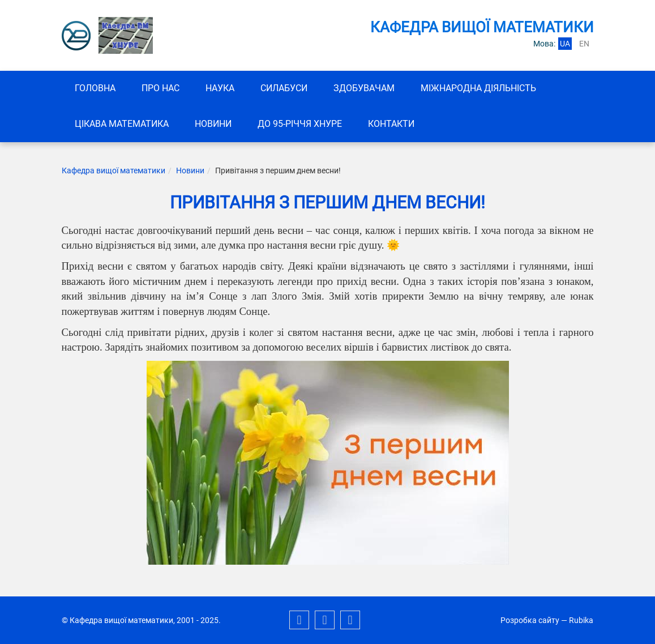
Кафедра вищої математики (114, 170)
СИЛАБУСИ (284, 88)
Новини (213, 124)
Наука (220, 88)
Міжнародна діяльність (478, 88)
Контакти (391, 124)
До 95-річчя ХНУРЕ (300, 124)
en (584, 44)
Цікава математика (122, 124)
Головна (95, 88)
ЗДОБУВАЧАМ (364, 88)
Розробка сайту (530, 620)
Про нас (160, 88)
